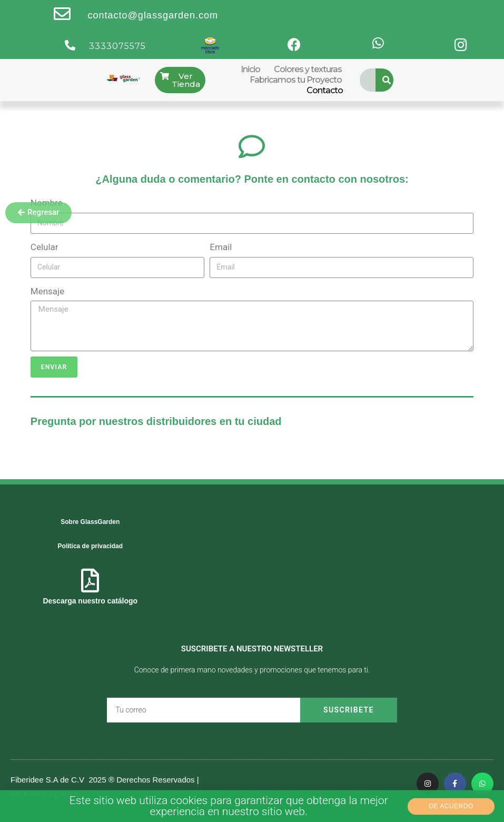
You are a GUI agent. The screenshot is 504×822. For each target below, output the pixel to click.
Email (221, 247)
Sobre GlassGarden (90, 522)
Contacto (325, 90)
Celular (45, 247)
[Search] (387, 80)
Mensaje (47, 291)
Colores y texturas (308, 69)
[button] (38, 213)
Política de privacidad (90, 546)
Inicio (250, 69)
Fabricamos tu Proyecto (296, 80)
